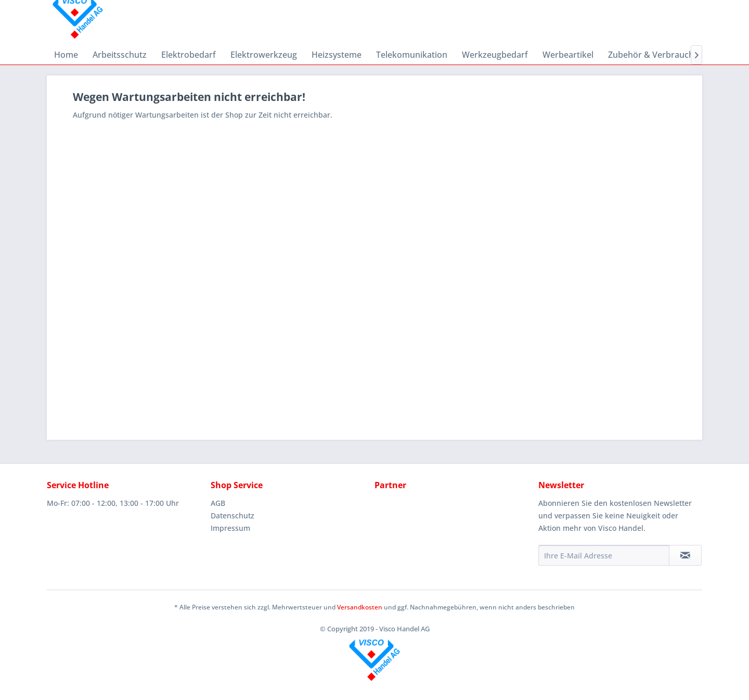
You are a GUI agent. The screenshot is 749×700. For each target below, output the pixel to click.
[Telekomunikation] (412, 55)
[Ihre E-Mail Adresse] (604, 555)
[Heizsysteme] (337, 55)
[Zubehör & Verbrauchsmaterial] (669, 55)
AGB (218, 503)
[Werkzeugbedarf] (495, 55)
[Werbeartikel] (568, 55)
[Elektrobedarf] (189, 55)
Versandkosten (360, 607)
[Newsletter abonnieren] (685, 555)
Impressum (230, 528)
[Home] (66, 55)
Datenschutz (233, 516)
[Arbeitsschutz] (120, 55)
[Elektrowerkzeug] (264, 55)
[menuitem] (66, 55)
